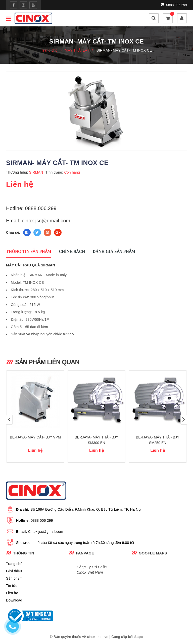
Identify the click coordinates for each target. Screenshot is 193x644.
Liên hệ (12, 593)
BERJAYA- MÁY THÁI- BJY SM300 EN (96, 440)
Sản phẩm (14, 578)
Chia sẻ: (13, 232)
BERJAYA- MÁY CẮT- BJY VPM (35, 437)
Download (14, 600)
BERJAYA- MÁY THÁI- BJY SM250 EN (158, 440)
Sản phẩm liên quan (47, 362)
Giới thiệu (14, 571)
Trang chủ (14, 564)
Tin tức (12, 586)
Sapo (139, 637)
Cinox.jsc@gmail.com (46, 532)
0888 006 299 (174, 5)
